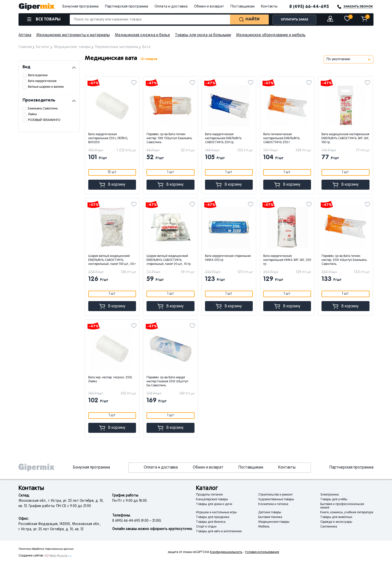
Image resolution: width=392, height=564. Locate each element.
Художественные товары (276, 500)
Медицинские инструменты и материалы (73, 35)
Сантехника (329, 527)
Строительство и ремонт (275, 495)
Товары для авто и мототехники (219, 532)
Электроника (329, 495)
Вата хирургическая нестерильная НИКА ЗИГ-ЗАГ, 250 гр (287, 260)
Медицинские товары (274, 522)
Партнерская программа (126, 6)
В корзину (112, 185)
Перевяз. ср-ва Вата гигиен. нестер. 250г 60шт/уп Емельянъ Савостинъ (344, 260)
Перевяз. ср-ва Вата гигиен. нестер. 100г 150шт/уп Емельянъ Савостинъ (169, 138)
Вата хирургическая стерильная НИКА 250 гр (228, 258)
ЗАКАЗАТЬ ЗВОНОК (358, 7)
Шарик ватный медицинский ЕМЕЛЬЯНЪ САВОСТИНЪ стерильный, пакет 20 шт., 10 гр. (169, 260)
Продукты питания (209, 495)
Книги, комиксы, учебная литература (347, 513)
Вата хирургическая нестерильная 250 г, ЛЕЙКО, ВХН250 (108, 138)
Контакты (269, 6)
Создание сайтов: (31, 556)
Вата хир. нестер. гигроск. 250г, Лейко (110, 380)
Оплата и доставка (171, 6)
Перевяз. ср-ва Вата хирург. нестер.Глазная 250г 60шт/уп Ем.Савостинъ (167, 382)
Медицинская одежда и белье (142, 35)
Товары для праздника (213, 517)
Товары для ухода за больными (203, 35)
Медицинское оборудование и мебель (271, 35)
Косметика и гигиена (273, 504)
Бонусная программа (80, 6)
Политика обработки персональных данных (46, 549)
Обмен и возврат (209, 6)
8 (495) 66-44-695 (309, 7)
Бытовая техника (270, 517)
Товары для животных (336, 517)
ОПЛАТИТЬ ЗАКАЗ (294, 20)
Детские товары (270, 513)
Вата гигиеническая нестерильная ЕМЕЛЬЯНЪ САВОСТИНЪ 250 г (281, 138)
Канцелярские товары (212, 500)
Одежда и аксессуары (336, 522)
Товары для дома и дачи (214, 504)
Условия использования (262, 552)
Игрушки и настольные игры (216, 513)
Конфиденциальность (226, 552)
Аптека (25, 35)
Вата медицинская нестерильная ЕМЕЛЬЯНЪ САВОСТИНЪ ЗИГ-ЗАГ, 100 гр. (345, 138)
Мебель (264, 527)
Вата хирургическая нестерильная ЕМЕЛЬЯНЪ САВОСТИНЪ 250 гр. (223, 138)
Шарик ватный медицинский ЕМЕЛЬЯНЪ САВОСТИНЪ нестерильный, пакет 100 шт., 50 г (112, 260)
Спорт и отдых (206, 527)
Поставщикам (242, 6)
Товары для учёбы (334, 500)
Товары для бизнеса (211, 522)
